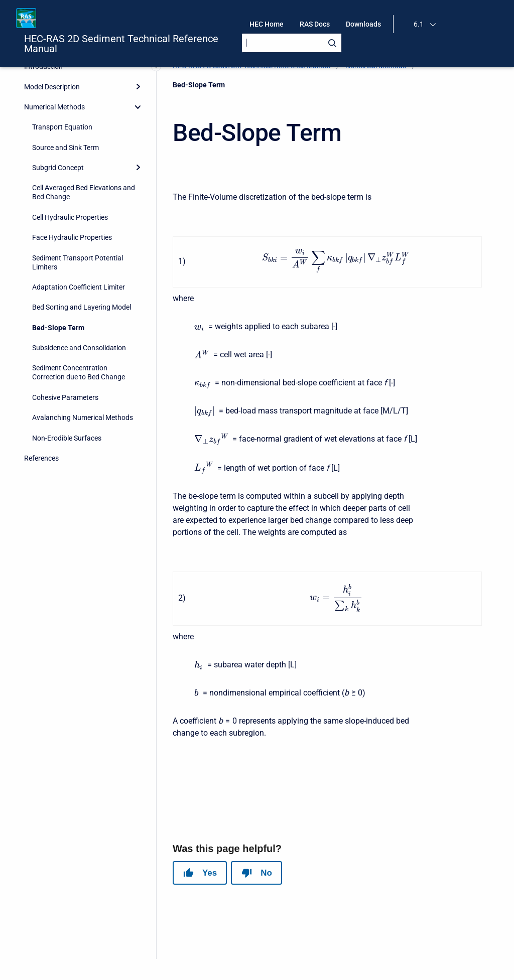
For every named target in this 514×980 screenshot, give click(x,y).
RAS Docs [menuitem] (315, 24)
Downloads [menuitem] (363, 24)
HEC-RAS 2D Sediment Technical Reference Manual (121, 44)
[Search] (292, 43)
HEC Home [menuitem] (267, 24)
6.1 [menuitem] (419, 24)
